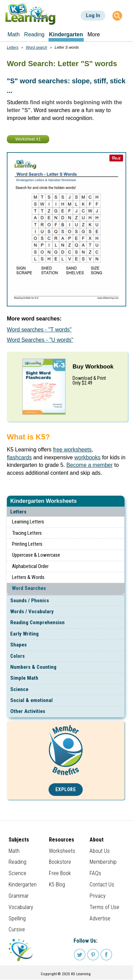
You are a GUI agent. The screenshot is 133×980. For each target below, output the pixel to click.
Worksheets (62, 851)
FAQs (95, 873)
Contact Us (102, 885)
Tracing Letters (27, 533)
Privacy (98, 896)
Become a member (89, 465)
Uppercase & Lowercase (36, 555)
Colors (17, 656)
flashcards (19, 457)
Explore (66, 790)
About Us (100, 851)
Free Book (60, 873)
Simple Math (24, 678)
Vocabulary (21, 907)
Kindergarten (23, 885)
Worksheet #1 (28, 139)
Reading (17, 862)
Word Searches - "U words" (40, 340)
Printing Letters (27, 544)
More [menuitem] (94, 34)
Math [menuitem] (14, 34)
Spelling (17, 918)
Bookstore (60, 862)
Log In (93, 15)
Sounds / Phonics (30, 601)
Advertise (100, 918)
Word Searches (29, 588)
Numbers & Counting (33, 667)
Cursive (17, 929)
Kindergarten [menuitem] (66, 34)
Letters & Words (28, 577)
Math (14, 851)
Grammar (19, 896)
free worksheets (72, 450)
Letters (18, 512)
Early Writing (24, 634)
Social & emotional (31, 700)
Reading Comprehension (37, 622)
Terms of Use (104, 907)
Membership (103, 862)
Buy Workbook (93, 367)
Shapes (18, 645)
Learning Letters (28, 522)
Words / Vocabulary (32, 612)
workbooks (87, 457)
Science (19, 689)
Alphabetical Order (30, 566)
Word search (37, 47)
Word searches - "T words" (39, 330)
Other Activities (28, 711)
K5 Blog (57, 885)
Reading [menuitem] (35, 34)
